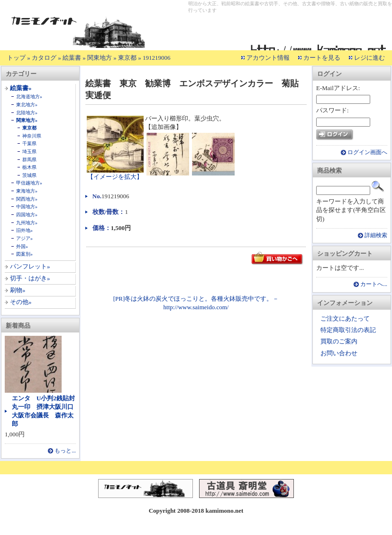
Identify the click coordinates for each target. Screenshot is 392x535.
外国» (22, 246)
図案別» (24, 254)
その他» (21, 302)
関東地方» (27, 120)
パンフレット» (30, 266)
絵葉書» (21, 88)
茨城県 (29, 175)
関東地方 (100, 58)
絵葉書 (72, 58)
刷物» (18, 290)
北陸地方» (27, 113)
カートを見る (322, 58)
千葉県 (29, 143)
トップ (16, 58)
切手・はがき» (30, 278)
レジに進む (369, 58)
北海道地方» (29, 97)
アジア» (24, 238)
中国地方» (27, 207)
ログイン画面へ (367, 152)
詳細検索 (376, 235)
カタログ (44, 58)
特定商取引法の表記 (348, 330)
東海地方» (27, 191)
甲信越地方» (29, 183)
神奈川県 (32, 136)
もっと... (65, 451)
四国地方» (27, 215)
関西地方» (27, 199)
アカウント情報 (268, 58)
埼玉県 (29, 152)
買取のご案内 (339, 341)
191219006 (157, 58)
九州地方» (27, 223)
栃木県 (29, 167)
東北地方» (27, 105)
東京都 (127, 58)
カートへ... (374, 284)
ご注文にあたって (345, 318)
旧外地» (24, 230)
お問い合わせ (339, 353)
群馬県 (29, 160)
